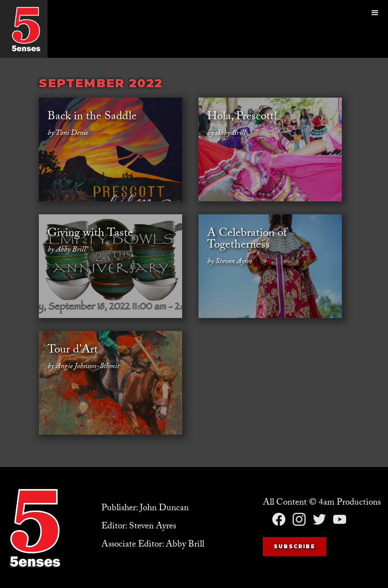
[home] (26, 29)
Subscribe (295, 546)
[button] (375, 29)
